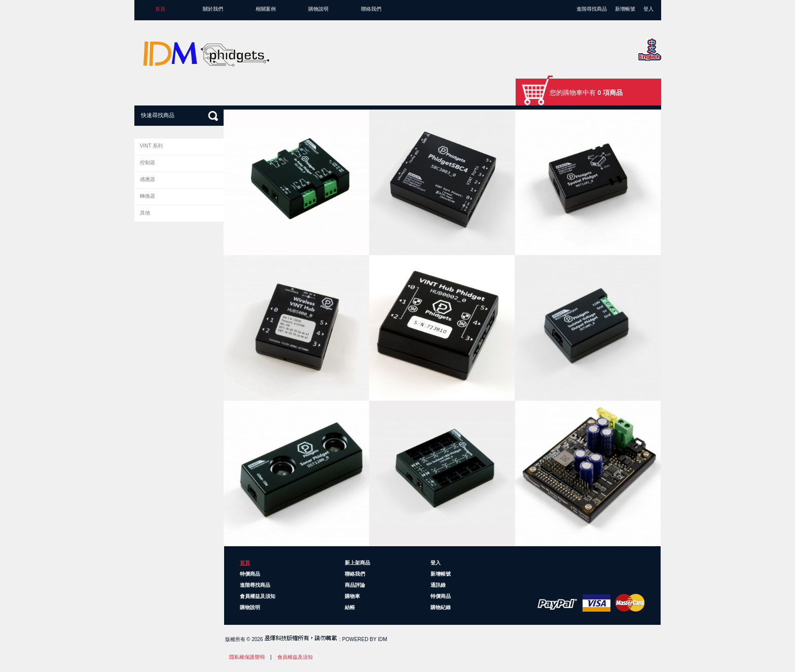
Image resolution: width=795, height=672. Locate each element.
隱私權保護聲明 (247, 657)
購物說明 (318, 9)
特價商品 (250, 574)
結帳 (350, 607)
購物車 (352, 596)
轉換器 (148, 196)
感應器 (148, 179)
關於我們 (213, 9)
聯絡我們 (371, 9)
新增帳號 (625, 9)
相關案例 (266, 9)
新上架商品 (357, 563)
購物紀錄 (441, 607)
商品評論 (355, 585)
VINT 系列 (151, 146)
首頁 (160, 9)
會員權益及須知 (258, 596)
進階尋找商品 (592, 9)
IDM (382, 639)
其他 (145, 213)
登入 (648, 9)
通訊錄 (438, 585)
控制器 (148, 163)
